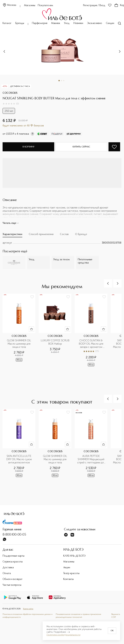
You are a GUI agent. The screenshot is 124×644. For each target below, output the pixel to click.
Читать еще (11, 223)
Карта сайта (28, 609)
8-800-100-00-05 (14, 535)
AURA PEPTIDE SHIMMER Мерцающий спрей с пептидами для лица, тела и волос (91, 459)
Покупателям (45, 6)
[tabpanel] (62, 243)
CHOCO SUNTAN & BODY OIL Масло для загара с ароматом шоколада (91, 344)
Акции (67, 568)
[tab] (12, 235)
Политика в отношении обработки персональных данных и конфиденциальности (28, 616)
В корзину (28, 147)
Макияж (56, 23)
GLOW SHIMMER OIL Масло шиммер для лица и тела (19, 344)
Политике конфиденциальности (63, 635)
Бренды (20, 23)
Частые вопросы (12, 585)
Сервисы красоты (13, 562)
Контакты (68, 579)
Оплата (7, 573)
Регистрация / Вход (94, 6)
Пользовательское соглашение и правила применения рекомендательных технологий (78, 616)
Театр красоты (71, 573)
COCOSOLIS (10, 93)
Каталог (7, 23)
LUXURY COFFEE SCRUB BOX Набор (55, 342)
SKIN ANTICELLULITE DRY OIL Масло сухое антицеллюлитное (19, 459)
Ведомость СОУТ (116, 616)
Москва (9, 5)
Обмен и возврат (13, 579)
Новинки (78, 23)
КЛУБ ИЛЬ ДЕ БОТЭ (74, 556)
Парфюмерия (40, 23)
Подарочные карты (13, 556)
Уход (67, 23)
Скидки (110, 23)
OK (112, 631)
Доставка (8, 568)
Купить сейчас (81, 147)
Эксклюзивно (95, 23)
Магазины (30, 6)
